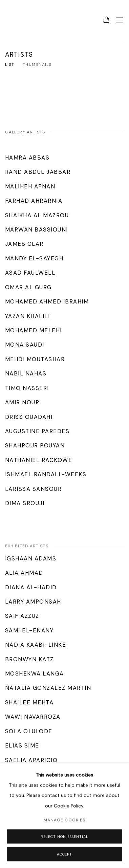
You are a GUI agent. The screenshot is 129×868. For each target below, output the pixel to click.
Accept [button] (65, 854)
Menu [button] (119, 20)
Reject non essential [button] (64, 837)
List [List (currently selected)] (10, 64)
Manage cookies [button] (64, 820)
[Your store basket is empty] (106, 20)
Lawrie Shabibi (19, 20)
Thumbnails (37, 64)
